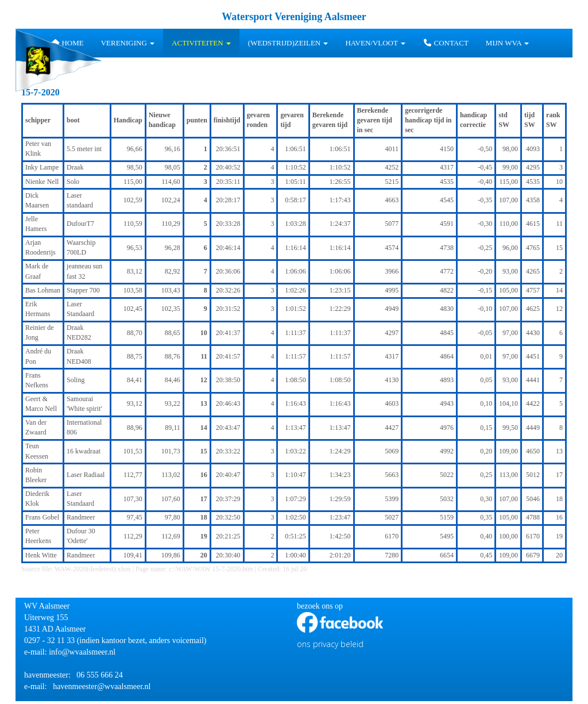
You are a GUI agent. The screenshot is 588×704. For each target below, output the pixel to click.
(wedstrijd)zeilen (288, 43)
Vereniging (128, 43)
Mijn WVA (507, 43)
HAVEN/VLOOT (375, 43)
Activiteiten (201, 43)
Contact (446, 43)
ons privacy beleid (330, 644)
